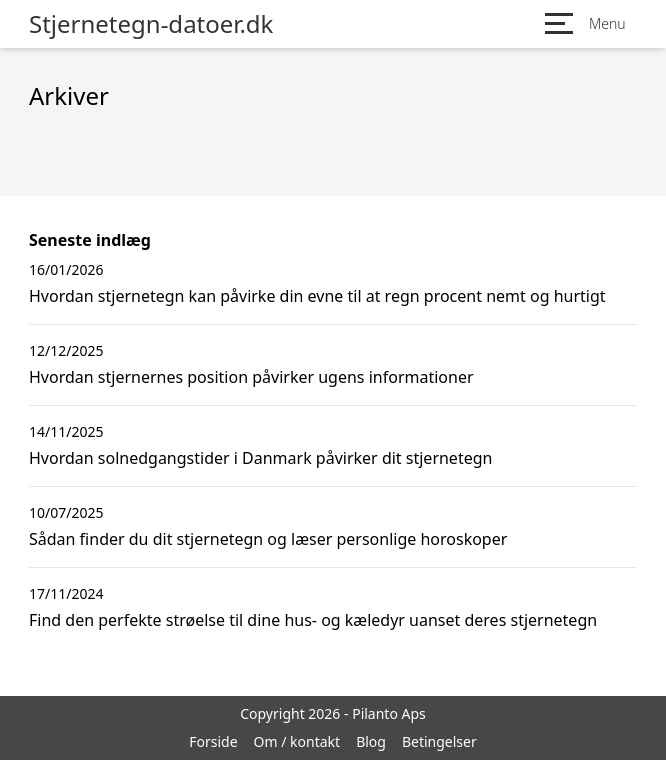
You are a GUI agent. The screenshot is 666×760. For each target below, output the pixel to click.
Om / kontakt (297, 741)
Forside (213, 741)
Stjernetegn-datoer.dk (151, 24)
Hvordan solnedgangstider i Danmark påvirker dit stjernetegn (260, 458)
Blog (371, 741)
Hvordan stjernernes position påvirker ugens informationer (251, 377)
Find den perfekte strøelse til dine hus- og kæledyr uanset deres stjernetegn (313, 620)
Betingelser (439, 741)
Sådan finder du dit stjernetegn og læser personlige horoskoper (268, 539)
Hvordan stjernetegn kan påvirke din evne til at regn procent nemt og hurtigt (317, 296)
